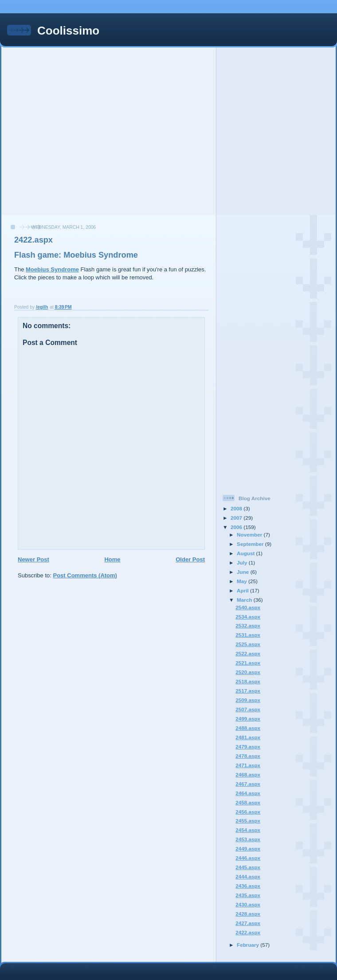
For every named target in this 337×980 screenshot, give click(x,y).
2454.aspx (248, 830)
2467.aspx (248, 784)
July (243, 563)
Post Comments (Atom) (85, 575)
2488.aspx (248, 728)
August (247, 553)
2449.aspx (248, 849)
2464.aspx (248, 793)
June (244, 572)
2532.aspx (248, 625)
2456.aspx (248, 812)
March (245, 600)
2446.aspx (248, 858)
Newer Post (33, 559)
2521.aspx (248, 663)
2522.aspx (248, 653)
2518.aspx (248, 681)
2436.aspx (248, 886)
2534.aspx (248, 617)
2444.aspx (248, 876)
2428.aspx (248, 914)
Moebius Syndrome (52, 269)
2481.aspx (248, 737)
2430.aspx (248, 904)
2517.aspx (248, 691)
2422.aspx (248, 932)
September (251, 544)
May (243, 581)
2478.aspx (248, 756)
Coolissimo (68, 31)
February (249, 945)
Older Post (190, 559)
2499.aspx (248, 719)
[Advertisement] (83, 131)
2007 (237, 518)
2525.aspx (248, 644)
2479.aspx (248, 747)
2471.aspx (248, 765)
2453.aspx (248, 839)
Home (112, 559)
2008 (237, 508)
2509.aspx (248, 700)
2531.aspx (248, 635)
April (243, 590)
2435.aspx (248, 895)
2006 (237, 527)
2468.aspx (248, 774)
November (250, 535)
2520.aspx (248, 672)
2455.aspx (248, 821)
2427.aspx (248, 923)
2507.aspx (248, 709)
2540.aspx (248, 607)
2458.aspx (248, 802)
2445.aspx (248, 867)
